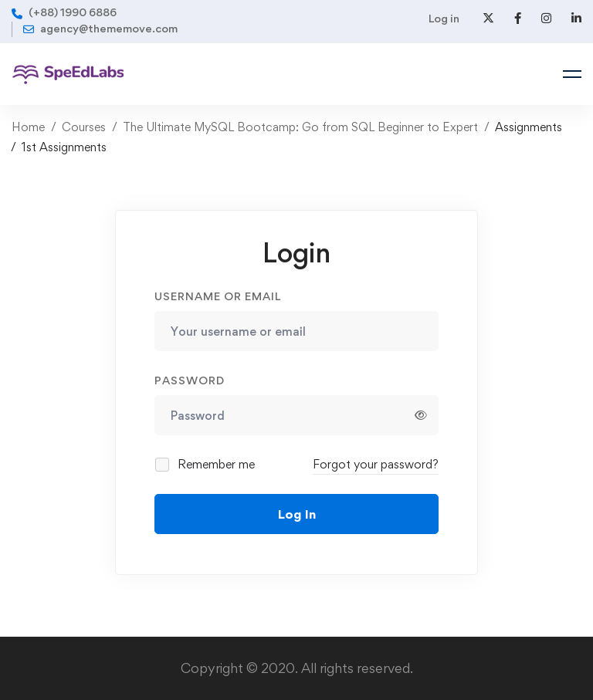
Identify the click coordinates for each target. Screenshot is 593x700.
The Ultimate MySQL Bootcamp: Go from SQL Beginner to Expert (300, 127)
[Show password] (421, 415)
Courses (84, 127)
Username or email (218, 296)
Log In (297, 514)
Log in (444, 18)
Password (190, 380)
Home (28, 127)
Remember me (206, 464)
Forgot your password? (376, 464)
